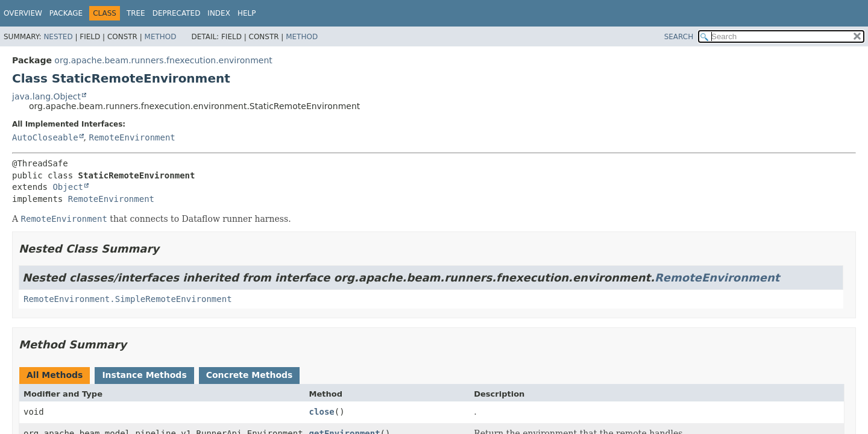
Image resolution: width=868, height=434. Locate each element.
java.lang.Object (46, 96)
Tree (136, 13)
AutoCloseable (45, 137)
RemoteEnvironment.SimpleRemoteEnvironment (128, 299)
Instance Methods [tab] (144, 375)
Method (161, 37)
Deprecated (177, 13)
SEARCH (679, 37)
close (322, 412)
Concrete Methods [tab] (250, 375)
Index (219, 13)
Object (68, 187)
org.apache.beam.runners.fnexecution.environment (163, 60)
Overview (23, 13)
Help (247, 13)
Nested (58, 37)
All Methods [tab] (55, 375)
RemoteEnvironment (132, 137)
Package (66, 13)
